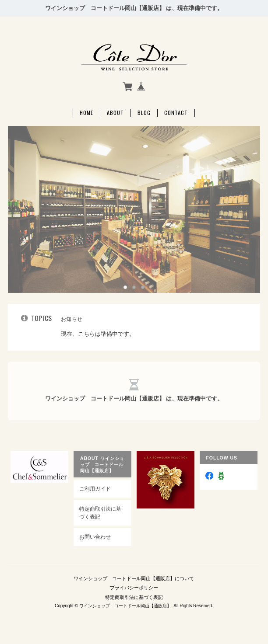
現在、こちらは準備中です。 (98, 334)
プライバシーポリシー (134, 588)
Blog (144, 113)
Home (86, 113)
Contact (176, 113)
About (115, 113)
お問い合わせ (95, 537)
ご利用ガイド (95, 489)
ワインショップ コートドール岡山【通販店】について (134, 578)
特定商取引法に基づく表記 (100, 513)
